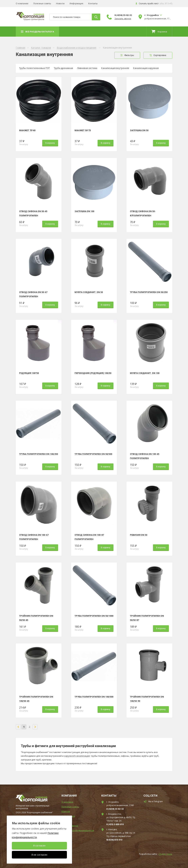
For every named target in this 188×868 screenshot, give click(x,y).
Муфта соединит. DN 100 (145, 373)
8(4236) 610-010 (114, 840)
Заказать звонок (123, 19)
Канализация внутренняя (115, 68)
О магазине (67, 802)
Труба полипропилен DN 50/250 (149, 292)
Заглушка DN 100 (84, 211)
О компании (22, 4)
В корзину (50, 143)
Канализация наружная (146, 68)
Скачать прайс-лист (149, 4)
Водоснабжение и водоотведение (77, 48)
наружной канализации (77, 756)
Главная (20, 48)
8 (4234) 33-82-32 (123, 15)
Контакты (93, 4)
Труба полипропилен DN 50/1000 (94, 616)
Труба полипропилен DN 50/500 (93, 454)
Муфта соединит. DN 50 (89, 292)
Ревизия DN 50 (139, 535)
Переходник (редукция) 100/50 (93, 373)
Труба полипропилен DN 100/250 (39, 454)
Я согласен (39, 846)
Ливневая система (87, 68)
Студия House (165, 854)
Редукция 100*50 (29, 373)
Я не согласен (39, 855)
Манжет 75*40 (27, 130)
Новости (60, 4)
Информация (76, 4)
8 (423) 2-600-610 (115, 824)
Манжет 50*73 (83, 130)
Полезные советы (42, 4)
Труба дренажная (63, 68)
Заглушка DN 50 (139, 130)
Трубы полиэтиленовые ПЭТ (34, 68)
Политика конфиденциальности (78, 830)
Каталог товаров (41, 48)
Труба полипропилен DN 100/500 (94, 697)
